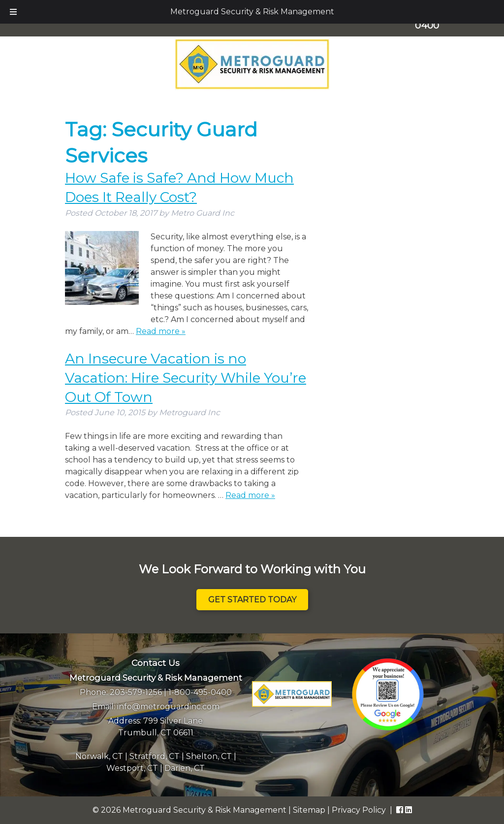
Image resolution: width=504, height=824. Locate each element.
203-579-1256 (136, 692)
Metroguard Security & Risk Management (252, 12)
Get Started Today (252, 600)
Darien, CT (185, 768)
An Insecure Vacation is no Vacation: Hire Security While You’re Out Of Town (186, 378)
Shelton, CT (209, 756)
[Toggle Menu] (13, 12)
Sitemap (309, 810)
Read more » (161, 331)
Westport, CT (132, 768)
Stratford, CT (155, 756)
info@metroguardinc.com (168, 707)
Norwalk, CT (99, 756)
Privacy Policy (359, 810)
